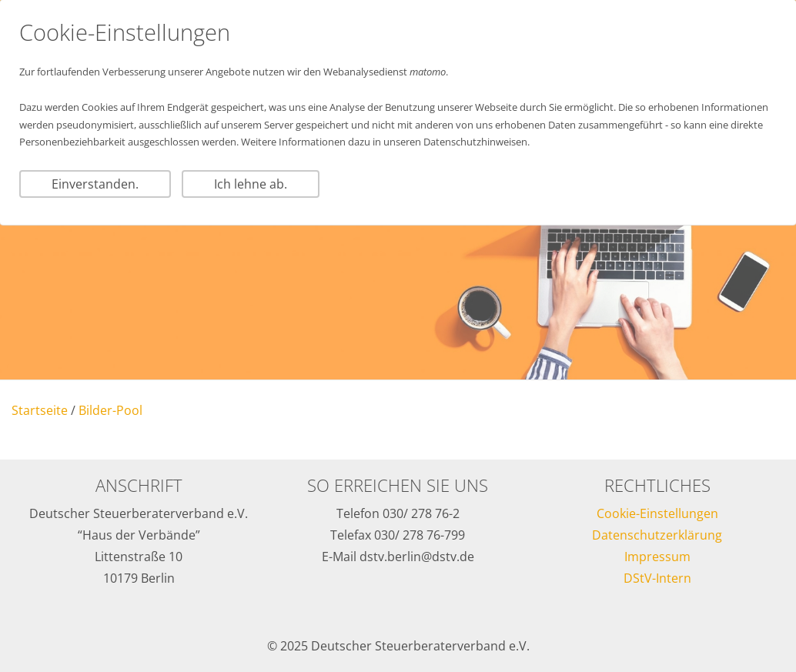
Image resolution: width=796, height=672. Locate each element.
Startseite (40, 410)
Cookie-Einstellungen (657, 513)
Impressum (657, 557)
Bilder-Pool (110, 410)
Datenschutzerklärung (657, 535)
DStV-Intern (657, 578)
